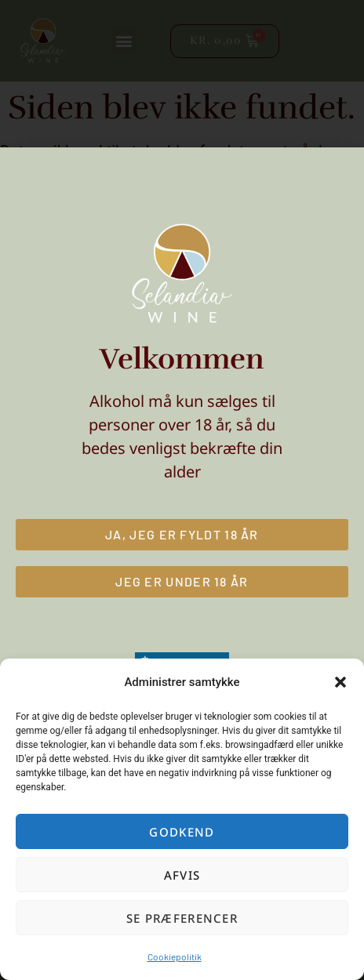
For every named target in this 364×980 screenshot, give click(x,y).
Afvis (182, 875)
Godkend (182, 832)
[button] (340, 682)
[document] (182, 490)
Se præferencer (182, 918)
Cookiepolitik (175, 956)
